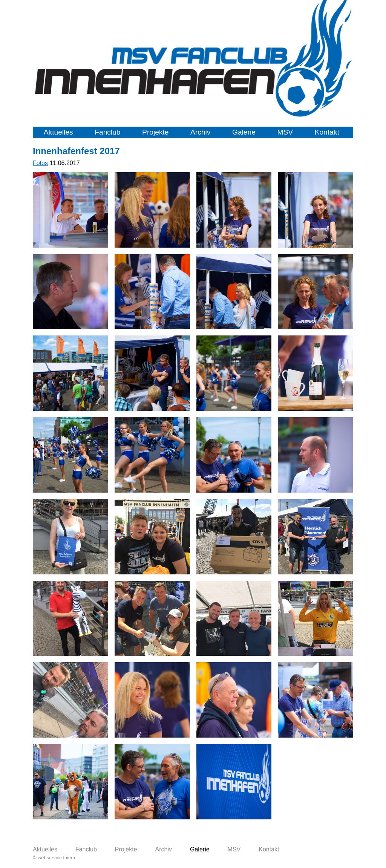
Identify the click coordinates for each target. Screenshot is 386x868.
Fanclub (107, 132)
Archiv (200, 132)
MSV (285, 132)
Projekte (155, 132)
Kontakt (327, 132)
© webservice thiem (54, 858)
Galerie (244, 132)
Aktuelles (58, 132)
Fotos (40, 163)
